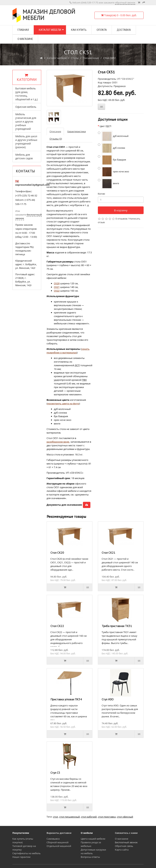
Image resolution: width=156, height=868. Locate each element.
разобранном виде (58, 442)
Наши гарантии (21, 857)
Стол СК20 (57, 553)
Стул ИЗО (108, 699)
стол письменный (70, 817)
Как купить (79, 30)
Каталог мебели (50, 30)
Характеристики (77, 131)
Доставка (124, 30)
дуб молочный (113, 136)
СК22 (57, 291)
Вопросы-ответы (90, 857)
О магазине (25, 39)
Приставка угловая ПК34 (66, 699)
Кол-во (101, 194)
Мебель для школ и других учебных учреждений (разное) (26, 142)
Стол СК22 (57, 626)
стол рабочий (89, 817)
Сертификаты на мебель (27, 853)
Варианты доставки (59, 833)
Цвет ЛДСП (105, 126)
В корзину (121, 210)
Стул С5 (55, 773)
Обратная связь (124, 846)
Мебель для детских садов (24, 156)
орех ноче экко (113, 172)
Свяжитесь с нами (126, 833)
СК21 (57, 287)
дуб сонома (112, 148)
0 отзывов (121, 219)
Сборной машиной (58, 842)
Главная (23, 30)
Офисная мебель (26, 107)
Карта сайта (122, 850)
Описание (55, 131)
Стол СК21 (108, 553)
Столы (75, 58)
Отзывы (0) (56, 139)
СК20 (57, 283)
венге (108, 184)
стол (56, 817)
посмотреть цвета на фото (63, 404)
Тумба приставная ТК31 (117, 626)
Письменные (91, 58)
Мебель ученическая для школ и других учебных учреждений (26, 121)
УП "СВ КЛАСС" (126, 79)
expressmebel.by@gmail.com (32, 185)
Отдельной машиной (59, 846)
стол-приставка (107, 817)
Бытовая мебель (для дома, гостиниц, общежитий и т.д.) (27, 94)
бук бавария (112, 160)
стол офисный (125, 817)
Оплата (102, 30)
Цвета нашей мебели (93, 839)
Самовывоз (53, 839)
